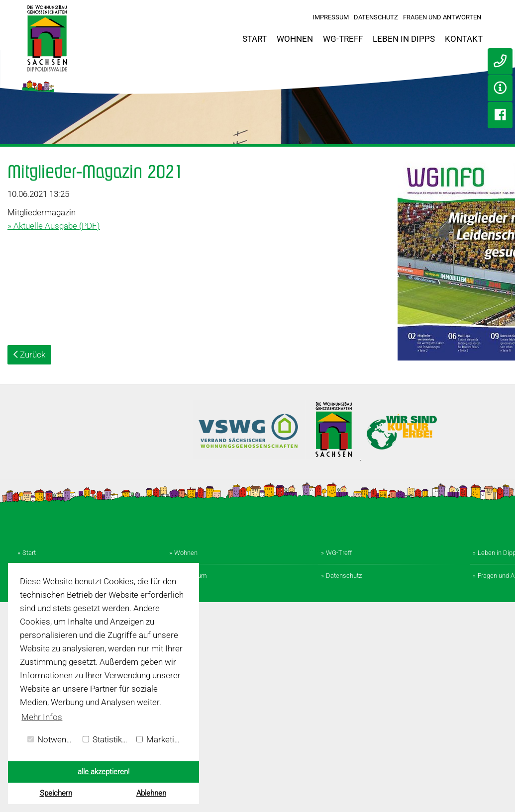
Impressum (331, 17)
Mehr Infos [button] (42, 717)
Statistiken (107, 739)
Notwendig (52, 739)
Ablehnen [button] (151, 793)
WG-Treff (343, 39)
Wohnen (295, 39)
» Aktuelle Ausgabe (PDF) (54, 226)
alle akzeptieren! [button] (103, 772)
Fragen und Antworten (442, 17)
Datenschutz (376, 17)
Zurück (29, 355)
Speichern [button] (56, 793)
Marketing (160, 739)
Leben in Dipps (404, 39)
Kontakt (464, 39)
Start (255, 39)
